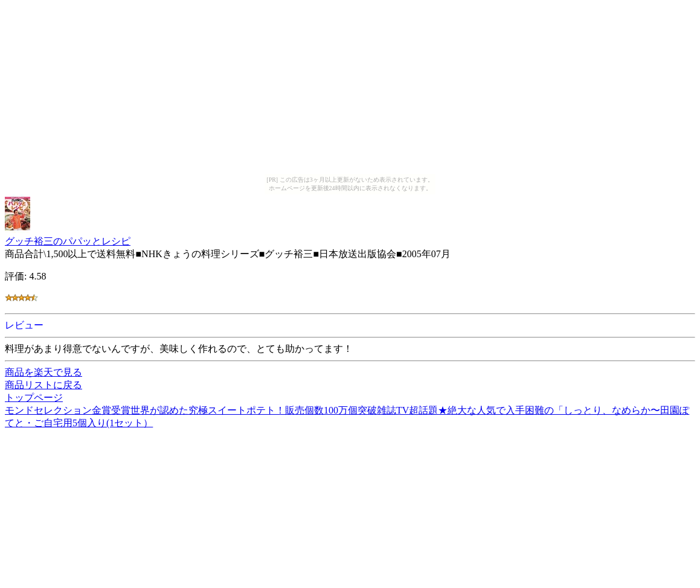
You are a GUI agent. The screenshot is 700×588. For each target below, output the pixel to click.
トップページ (34, 398)
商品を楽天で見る (43, 372)
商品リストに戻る (43, 385)
